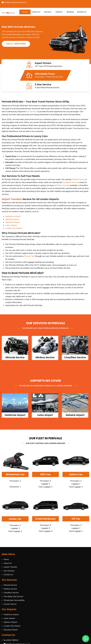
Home (25, 12)
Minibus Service (63, 185)
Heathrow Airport (13, 216)
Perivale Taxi (29, 256)
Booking (70, 12)
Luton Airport (11, 225)
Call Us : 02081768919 (16, 44)
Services (48, 12)
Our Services (31, 112)
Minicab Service (78, 179)
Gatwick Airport (12, 219)
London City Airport (14, 228)
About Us (36, 12)
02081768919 (11, 640)
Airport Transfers (12, 199)
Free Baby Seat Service (13, 596)
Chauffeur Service (70, 182)
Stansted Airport (12, 222)
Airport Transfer (10, 567)
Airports (59, 12)
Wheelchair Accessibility (14, 600)
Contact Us (82, 12)
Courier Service (10, 604)
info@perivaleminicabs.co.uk (14, 2)
